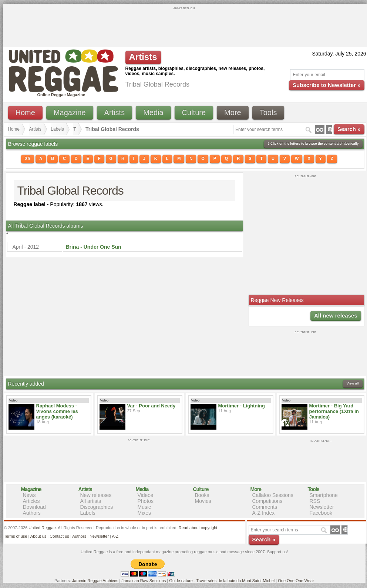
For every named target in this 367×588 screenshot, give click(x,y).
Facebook (321, 513)
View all (353, 383)
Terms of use (16, 536)
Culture (194, 112)
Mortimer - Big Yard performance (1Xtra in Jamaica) (334, 411)
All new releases (336, 315)
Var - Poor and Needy (151, 406)
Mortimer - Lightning (242, 406)
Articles (31, 501)
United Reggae (42, 528)
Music (144, 507)
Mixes (144, 513)
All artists (91, 501)
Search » (349, 129)
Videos (146, 495)
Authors (32, 513)
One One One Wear (296, 581)
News (29, 495)
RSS (315, 501)
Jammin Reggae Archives (95, 581)
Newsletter (322, 507)
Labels (57, 129)
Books (202, 495)
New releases (96, 495)
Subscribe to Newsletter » (326, 85)
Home (25, 112)
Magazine (70, 112)
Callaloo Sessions (273, 495)
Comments (265, 507)
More (233, 112)
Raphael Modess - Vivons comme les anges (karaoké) (57, 411)
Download (34, 507)
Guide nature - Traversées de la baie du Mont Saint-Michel (222, 581)
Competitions (267, 501)
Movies (203, 501)
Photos (146, 501)
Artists (115, 112)
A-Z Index (264, 513)
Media (153, 112)
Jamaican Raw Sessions (144, 581)
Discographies (97, 507)
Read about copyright (198, 528)
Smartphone (324, 495)
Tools (268, 112)
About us (38, 536)
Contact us (59, 536)
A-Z (115, 536)
